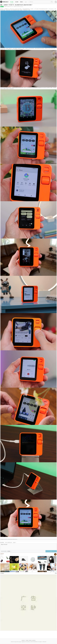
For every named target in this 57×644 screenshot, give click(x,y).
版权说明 (34, 640)
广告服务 (27, 640)
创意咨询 (23, 640)
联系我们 (30, 640)
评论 (51, 551)
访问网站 (2, 573)
